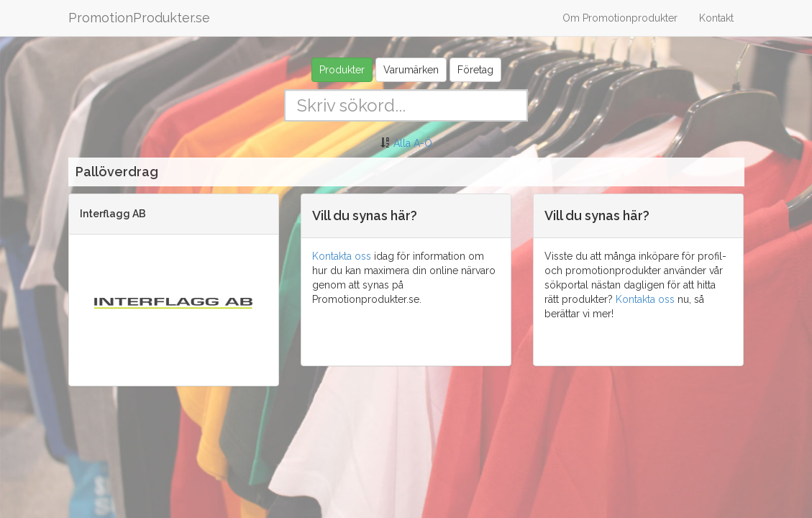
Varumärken (411, 70)
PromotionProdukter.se (139, 18)
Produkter (342, 70)
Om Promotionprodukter (620, 18)
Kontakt (716, 18)
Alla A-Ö (413, 143)
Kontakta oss (342, 256)
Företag (475, 70)
